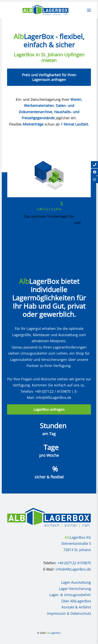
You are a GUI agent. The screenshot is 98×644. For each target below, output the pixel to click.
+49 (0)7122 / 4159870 (53, 391)
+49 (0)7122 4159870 (74, 563)
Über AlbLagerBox (76, 601)
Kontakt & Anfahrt (76, 607)
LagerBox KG (78, 537)
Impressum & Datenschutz (69, 613)
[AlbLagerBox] (45, 10)
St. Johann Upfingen (63, 55)
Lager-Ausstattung (76, 582)
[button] (89, 10)
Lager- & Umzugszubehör (70, 595)
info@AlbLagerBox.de (54, 397)
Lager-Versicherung (75, 589)
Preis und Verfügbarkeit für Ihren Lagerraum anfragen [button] (49, 77)
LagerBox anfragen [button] (49, 409)
